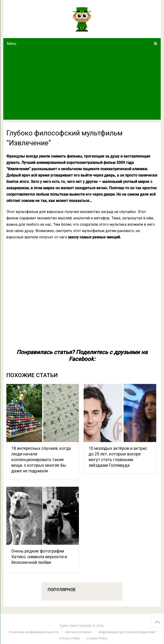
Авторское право (79, 632)
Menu (12, 44)
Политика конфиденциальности (34, 632)
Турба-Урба (68, 626)
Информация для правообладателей (127, 632)
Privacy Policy (70, 638)
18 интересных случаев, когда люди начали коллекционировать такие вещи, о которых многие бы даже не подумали (41, 460)
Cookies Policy (97, 638)
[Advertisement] (82, 84)
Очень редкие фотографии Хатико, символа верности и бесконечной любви (39, 557)
